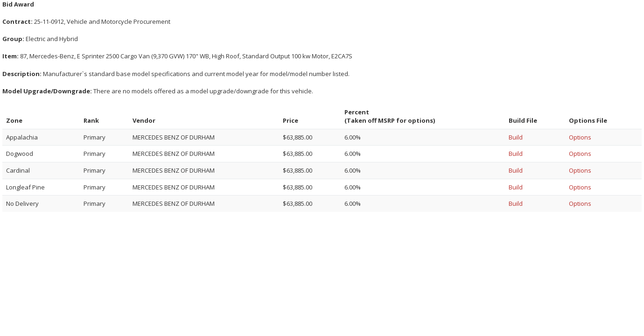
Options (580, 137)
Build (516, 137)
